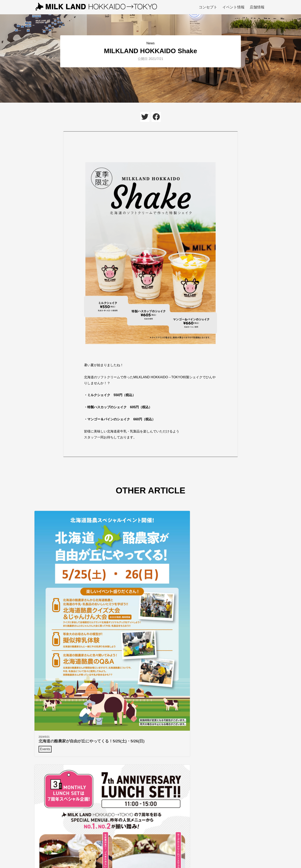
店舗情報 (257, 7)
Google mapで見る (170, 795)
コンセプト (208, 7)
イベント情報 (233, 7)
